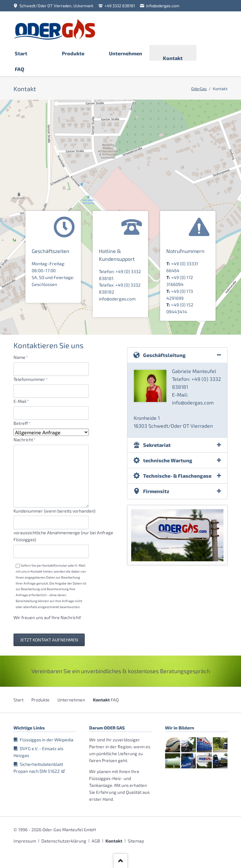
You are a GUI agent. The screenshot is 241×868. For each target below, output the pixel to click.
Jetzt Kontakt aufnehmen (49, 640)
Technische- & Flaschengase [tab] (177, 476)
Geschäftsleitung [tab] (164, 355)
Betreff (24, 423)
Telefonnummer (31, 379)
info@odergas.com (117, 299)
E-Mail (24, 401)
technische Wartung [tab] (168, 460)
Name (24, 357)
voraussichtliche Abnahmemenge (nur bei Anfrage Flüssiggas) (63, 536)
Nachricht (24, 439)
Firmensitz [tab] (156, 491)
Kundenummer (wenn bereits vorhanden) (54, 511)
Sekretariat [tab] (157, 445)
